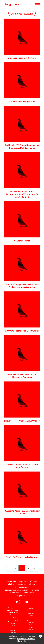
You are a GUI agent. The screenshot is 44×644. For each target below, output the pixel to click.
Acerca (31, 616)
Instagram (13, 623)
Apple (31, 627)
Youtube (31, 630)
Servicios (13, 615)
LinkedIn (13, 630)
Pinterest (13, 633)
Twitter (13, 626)
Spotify (31, 625)
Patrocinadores (13, 613)
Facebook (13, 628)
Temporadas (31, 611)
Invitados (31, 613)
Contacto (13, 617)
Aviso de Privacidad (13, 610)
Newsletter (31, 608)
